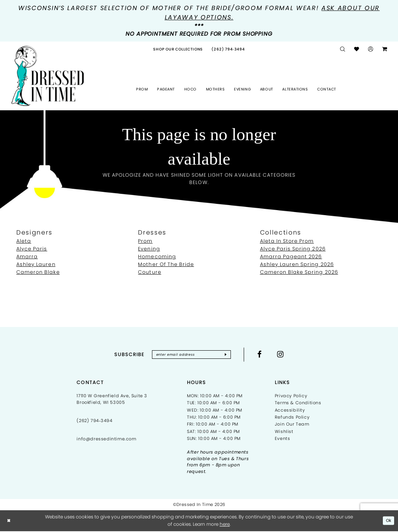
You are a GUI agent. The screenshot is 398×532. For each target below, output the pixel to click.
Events (283, 439)
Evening (149, 249)
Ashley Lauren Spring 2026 (297, 264)
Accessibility (290, 411)
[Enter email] (191, 355)
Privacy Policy (291, 396)
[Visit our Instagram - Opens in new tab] (285, 355)
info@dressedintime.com (106, 440)
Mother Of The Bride (166, 264)
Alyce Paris (32, 249)
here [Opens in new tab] (225, 525)
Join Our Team (292, 425)
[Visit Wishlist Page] (357, 50)
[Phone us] (228, 49)
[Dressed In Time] (48, 76)
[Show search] (343, 50)
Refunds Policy (292, 418)
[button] (371, 50)
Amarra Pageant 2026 (291, 256)
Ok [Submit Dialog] (388, 521)
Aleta (24, 241)
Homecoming (157, 256)
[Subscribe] (230, 355)
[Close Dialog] (9, 522)
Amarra (27, 256)
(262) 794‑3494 (94, 421)
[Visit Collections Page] (178, 49)
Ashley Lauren (36, 264)
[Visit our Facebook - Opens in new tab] (264, 355)
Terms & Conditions (298, 404)
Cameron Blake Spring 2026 (299, 272)
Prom (145, 241)
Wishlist (284, 432)
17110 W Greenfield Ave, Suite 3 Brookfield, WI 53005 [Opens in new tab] (112, 400)
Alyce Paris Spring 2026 (293, 249)
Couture (149, 272)
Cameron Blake (38, 272)
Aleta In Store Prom (287, 241)
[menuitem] (178, 49)
